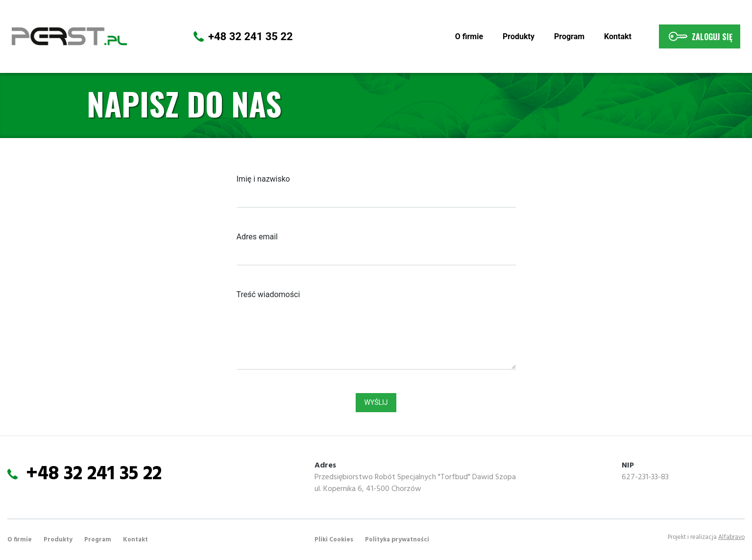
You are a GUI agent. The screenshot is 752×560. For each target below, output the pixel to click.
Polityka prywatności (397, 540)
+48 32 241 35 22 (251, 36)
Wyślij (376, 402)
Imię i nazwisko (263, 179)
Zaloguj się (700, 36)
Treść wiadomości (268, 294)
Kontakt (618, 36)
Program (569, 36)
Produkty (519, 36)
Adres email (257, 237)
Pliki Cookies (334, 540)
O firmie (471, 36)
